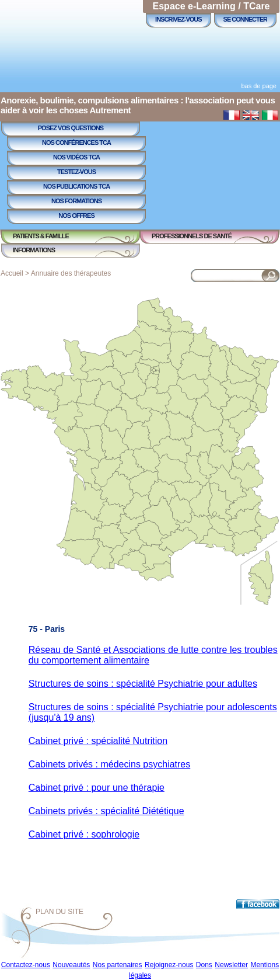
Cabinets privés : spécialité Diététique (106, 811)
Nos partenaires (118, 965)
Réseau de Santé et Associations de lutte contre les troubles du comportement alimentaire (153, 655)
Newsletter (231, 965)
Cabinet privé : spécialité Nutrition (98, 741)
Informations (34, 250)
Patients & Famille (41, 236)
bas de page (259, 86)
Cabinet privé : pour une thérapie (97, 788)
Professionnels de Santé (192, 236)
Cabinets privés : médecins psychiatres (109, 764)
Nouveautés (71, 965)
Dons (204, 965)
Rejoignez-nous (169, 965)
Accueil (12, 273)
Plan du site (60, 912)
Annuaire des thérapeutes (71, 273)
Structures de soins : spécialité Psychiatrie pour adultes (143, 684)
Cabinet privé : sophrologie (84, 834)
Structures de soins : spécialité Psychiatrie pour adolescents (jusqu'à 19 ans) (153, 712)
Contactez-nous (26, 965)
